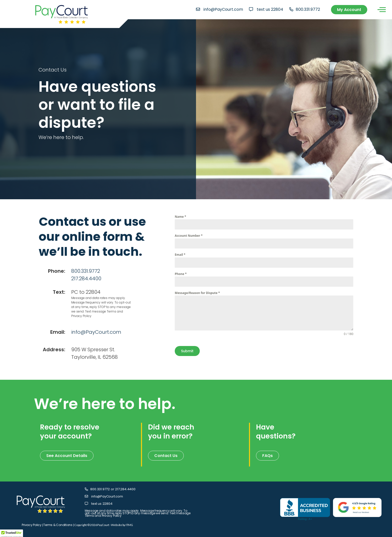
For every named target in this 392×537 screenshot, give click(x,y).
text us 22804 (270, 9)
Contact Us (166, 456)
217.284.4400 (86, 278)
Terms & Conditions (58, 525)
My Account (349, 10)
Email (180, 255)
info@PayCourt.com (223, 9)
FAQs (267, 456)
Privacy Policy (32, 525)
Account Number (189, 236)
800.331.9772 (308, 9)
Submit (187, 351)
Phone (181, 274)
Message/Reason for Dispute (197, 293)
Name (180, 217)
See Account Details (67, 456)
